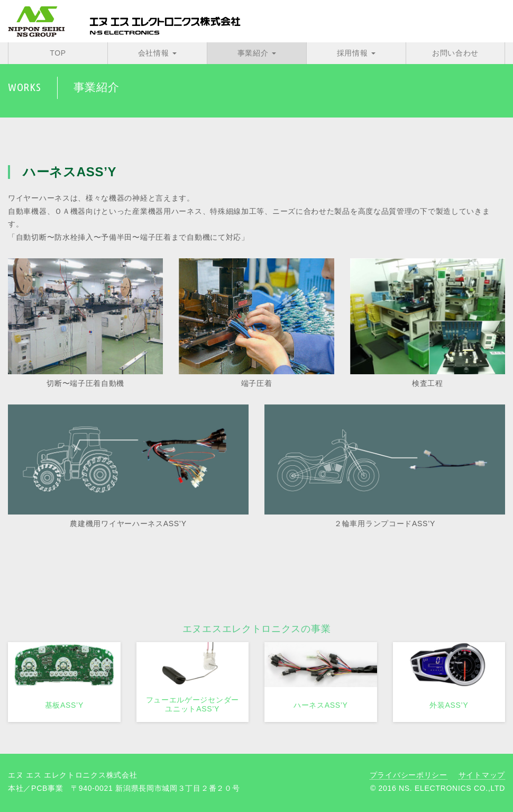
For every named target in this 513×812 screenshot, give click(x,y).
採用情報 (356, 53)
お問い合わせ (455, 53)
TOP (58, 53)
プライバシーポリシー (409, 775)
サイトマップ (482, 775)
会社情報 (157, 53)
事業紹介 (257, 53)
